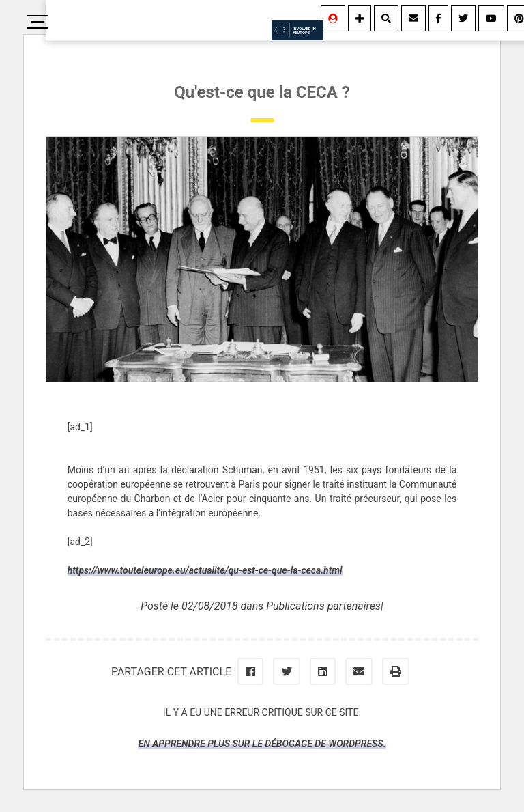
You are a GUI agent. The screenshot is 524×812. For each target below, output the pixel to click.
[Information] (360, 18)
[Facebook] (438, 18)
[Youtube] (491, 18)
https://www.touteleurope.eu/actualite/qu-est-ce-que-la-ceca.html (205, 570)
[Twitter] (463, 18)
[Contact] (413, 18)
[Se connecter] (333, 18)
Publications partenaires (323, 606)
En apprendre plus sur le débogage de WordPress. (262, 744)
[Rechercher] (386, 18)
